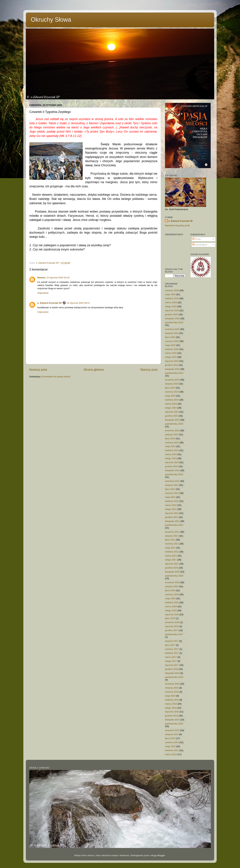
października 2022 (174, 474)
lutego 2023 (171, 458)
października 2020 (174, 576)
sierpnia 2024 (172, 384)
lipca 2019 (170, 618)
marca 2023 (171, 454)
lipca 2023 (170, 439)
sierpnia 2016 (172, 688)
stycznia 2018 (172, 626)
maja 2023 (170, 446)
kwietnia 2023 (172, 450)
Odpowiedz (43, 293)
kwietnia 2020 (172, 602)
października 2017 (174, 634)
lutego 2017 (171, 661)
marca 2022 (171, 505)
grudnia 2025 (172, 314)
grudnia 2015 (172, 716)
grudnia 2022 (172, 466)
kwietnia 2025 (172, 349)
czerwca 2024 (172, 392)
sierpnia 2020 (172, 586)
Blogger (161, 855)
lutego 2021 (171, 560)
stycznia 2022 (172, 513)
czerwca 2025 (172, 341)
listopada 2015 (172, 720)
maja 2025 (170, 345)
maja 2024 (170, 396)
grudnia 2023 (172, 416)
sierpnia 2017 (172, 641)
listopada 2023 (172, 420)
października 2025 (174, 322)
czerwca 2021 (172, 544)
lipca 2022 (170, 489)
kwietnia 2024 (172, 400)
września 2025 (172, 329)
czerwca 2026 (172, 290)
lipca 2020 (170, 590)
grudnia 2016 (172, 669)
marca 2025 (171, 353)
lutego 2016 (171, 708)
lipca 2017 (170, 645)
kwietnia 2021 (172, 552)
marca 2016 (171, 704)
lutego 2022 (171, 509)
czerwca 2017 (172, 649)
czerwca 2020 (172, 594)
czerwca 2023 (172, 443)
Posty (196, 239)
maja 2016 (170, 696)
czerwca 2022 (172, 493)
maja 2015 (170, 746)
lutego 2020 (171, 610)
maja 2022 (170, 497)
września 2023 (172, 430)
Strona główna (94, 370)
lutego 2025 (171, 357)
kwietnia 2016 (172, 700)
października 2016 (174, 677)
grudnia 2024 (172, 365)
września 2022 (172, 481)
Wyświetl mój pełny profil (177, 225)
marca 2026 (171, 302)
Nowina (41, 278)
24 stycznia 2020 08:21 (78, 303)
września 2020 (172, 582)
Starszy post (149, 370)
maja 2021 (170, 548)
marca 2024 (171, 404)
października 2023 (174, 424)
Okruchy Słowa (51, 20)
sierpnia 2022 (172, 485)
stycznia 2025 (172, 361)
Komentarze (200, 245)
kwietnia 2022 (172, 501)
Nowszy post (38, 370)
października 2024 (174, 373)
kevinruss (124, 855)
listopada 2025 (172, 318)
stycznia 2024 (172, 412)
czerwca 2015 (172, 742)
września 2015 (172, 730)
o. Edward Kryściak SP (49, 303)
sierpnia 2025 (172, 333)
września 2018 (172, 622)
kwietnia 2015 (172, 750)
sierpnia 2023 (172, 435)
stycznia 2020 (172, 614)
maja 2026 (170, 294)
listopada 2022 (172, 470)
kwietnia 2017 (172, 653)
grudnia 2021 (172, 517)
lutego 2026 (171, 306)
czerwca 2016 (172, 692)
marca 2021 (171, 556)
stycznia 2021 (172, 564)
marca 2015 (171, 754)
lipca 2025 (170, 337)
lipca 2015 (170, 738)
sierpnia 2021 (172, 536)
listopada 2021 (172, 521)
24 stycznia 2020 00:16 (58, 278)
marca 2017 (171, 657)
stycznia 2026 (172, 310)
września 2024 (172, 380)
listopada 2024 (172, 369)
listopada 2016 (172, 673)
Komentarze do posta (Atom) (56, 377)
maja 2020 (170, 598)
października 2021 (174, 525)
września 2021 (172, 532)
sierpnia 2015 (172, 734)
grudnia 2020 (172, 568)
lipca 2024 (170, 388)
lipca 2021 (170, 540)
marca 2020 (171, 606)
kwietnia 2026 (172, 298)
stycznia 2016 (172, 712)
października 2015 (174, 724)
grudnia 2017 (172, 630)
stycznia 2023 (172, 462)
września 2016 (172, 684)
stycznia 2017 (172, 665)
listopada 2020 (172, 572)
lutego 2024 (171, 408)
